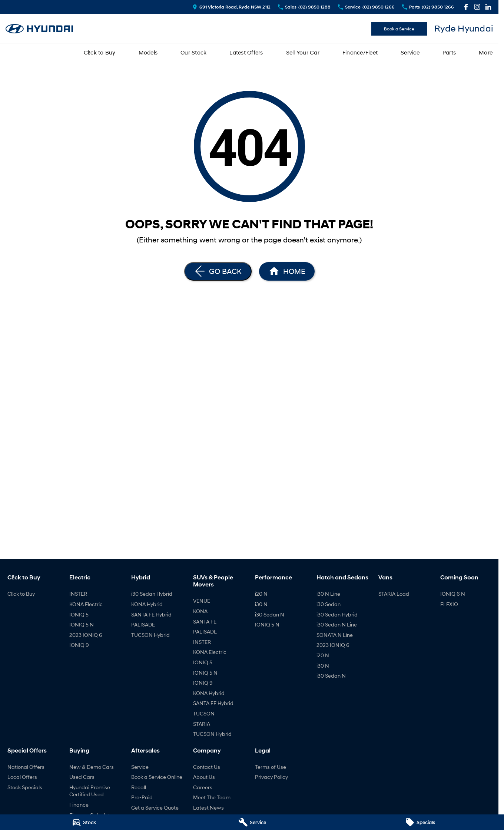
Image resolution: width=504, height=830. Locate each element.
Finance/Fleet (360, 52)
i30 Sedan (329, 604)
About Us (204, 777)
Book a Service (399, 29)
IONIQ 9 (79, 645)
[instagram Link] (477, 7)
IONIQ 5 (79, 614)
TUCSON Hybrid (150, 635)
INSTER (78, 594)
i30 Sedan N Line (337, 624)
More (486, 52)
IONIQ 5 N (82, 624)
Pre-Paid (142, 797)
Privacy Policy (271, 777)
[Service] (252, 822)
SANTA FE (205, 621)
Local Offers (22, 777)
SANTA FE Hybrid (151, 614)
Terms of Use (271, 767)
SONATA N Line (335, 635)
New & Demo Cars (92, 767)
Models (148, 52)
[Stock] (84, 822)
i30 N (261, 604)
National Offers (26, 767)
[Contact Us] (231, 7)
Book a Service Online (157, 777)
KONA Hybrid (147, 604)
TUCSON (204, 713)
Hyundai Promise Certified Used (90, 791)
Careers (203, 787)
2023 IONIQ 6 (86, 635)
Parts (449, 52)
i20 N (261, 594)
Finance (79, 805)
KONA (200, 611)
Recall (139, 787)
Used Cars (82, 777)
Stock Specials (25, 787)
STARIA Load (394, 594)
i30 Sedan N (270, 614)
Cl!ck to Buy (100, 52)
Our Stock (193, 52)
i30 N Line (328, 594)
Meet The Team (212, 797)
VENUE (202, 601)
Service (410, 52)
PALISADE (143, 624)
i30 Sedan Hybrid (152, 594)
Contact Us (207, 767)
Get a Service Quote (155, 808)
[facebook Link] (466, 7)
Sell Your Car (303, 52)
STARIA (202, 724)
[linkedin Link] (488, 7)
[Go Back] (218, 271)
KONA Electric (86, 604)
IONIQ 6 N (453, 594)
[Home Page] (287, 271)
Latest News (208, 808)
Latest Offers (246, 52)
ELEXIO (449, 604)
